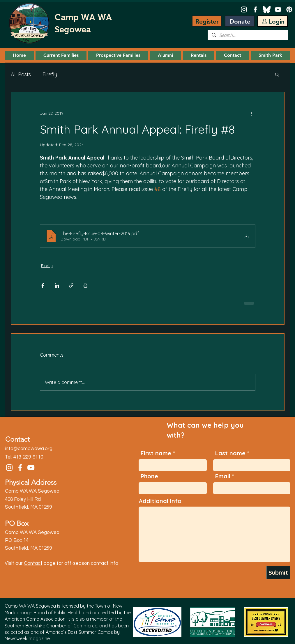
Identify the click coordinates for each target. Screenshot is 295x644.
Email (223, 476)
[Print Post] (85, 285)
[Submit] (278, 573)
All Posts (21, 74)
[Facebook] (255, 9)
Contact (33, 563)
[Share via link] (71, 285)
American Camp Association (35, 619)
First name (156, 453)
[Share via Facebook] (43, 285)
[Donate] (240, 21)
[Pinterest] (289, 9)
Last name (230, 453)
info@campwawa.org (29, 449)
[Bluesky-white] (267, 9)
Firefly (50, 74)
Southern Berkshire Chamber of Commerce (51, 626)
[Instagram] (244, 9)
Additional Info (160, 501)
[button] (61, 55)
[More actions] (252, 113)
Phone (149, 476)
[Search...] (247, 36)
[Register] (207, 21)
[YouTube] (278, 9)
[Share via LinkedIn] (57, 285)
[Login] (273, 21)
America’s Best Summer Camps (79, 632)
